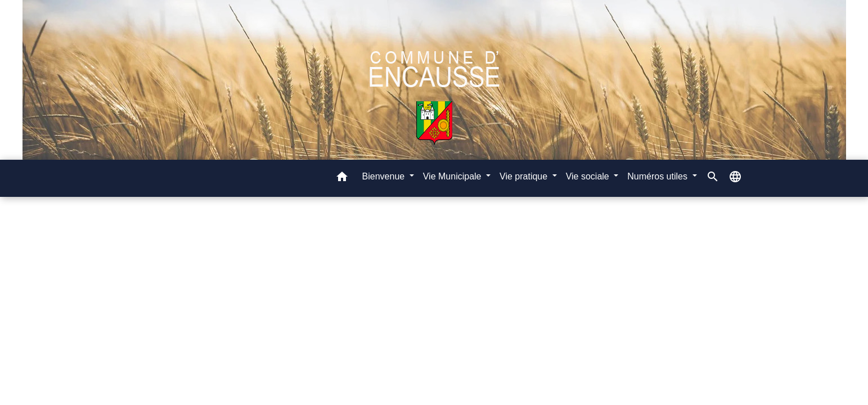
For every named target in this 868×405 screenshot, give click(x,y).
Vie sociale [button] (589, 176)
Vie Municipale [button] (453, 176)
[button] (342, 179)
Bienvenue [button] (385, 176)
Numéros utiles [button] (658, 176)
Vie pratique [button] (525, 176)
